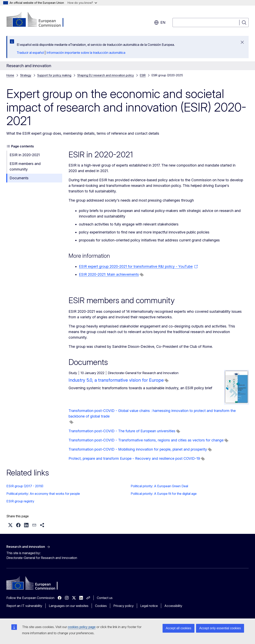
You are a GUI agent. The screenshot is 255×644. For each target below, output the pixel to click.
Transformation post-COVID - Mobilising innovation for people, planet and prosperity (138, 449)
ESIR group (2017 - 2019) (25, 486)
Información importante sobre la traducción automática (86, 53)
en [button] (160, 23)
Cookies (101, 606)
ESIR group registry (20, 501)
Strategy (26, 75)
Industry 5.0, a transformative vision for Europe (116, 380)
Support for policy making (54, 75)
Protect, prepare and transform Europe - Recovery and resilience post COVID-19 (134, 458)
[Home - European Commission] (39, 20)
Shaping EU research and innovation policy (106, 75)
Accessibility (173, 606)
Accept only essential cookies (220, 628)
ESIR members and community (25, 166)
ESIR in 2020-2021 (25, 155)
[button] (10, 525)
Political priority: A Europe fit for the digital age (164, 494)
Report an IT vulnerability (24, 606)
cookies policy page (82, 627)
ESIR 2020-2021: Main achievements (109, 274)
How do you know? (82, 3)
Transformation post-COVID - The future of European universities (122, 431)
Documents (19, 178)
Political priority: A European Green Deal (159, 486)
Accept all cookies (178, 628)
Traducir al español (30, 53)
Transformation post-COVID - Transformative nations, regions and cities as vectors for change (146, 440)
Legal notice (149, 606)
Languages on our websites (69, 606)
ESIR (143, 75)
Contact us (105, 598)
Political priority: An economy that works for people (43, 494)
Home (10, 75)
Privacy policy (124, 606)
